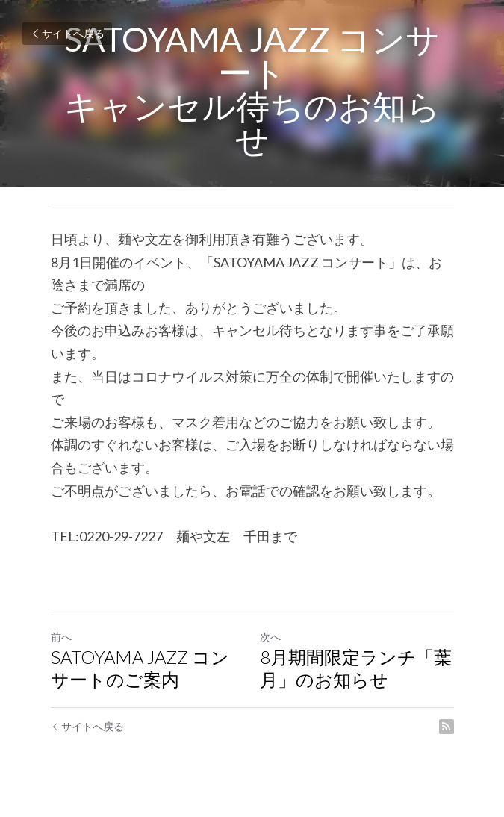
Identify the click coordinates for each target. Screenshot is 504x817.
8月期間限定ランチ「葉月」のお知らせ (356, 668)
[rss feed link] (447, 727)
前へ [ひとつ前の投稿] (61, 637)
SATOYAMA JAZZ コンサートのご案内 (140, 668)
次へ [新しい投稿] (270, 637)
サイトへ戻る (67, 33)
